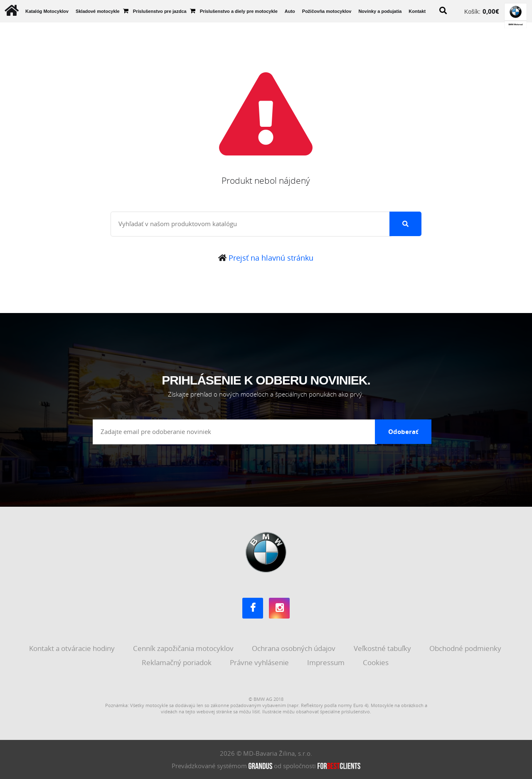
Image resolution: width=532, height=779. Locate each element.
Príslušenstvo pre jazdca (160, 11)
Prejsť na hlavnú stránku (266, 258)
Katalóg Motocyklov (47, 11)
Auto (290, 11)
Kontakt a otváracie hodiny (73, 648)
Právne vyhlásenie (260, 662)
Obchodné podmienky (466, 648)
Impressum (327, 662)
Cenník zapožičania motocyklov (184, 648)
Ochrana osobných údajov (294, 648)
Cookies (377, 662)
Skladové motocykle (98, 11)
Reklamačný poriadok (177, 662)
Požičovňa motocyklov (327, 11)
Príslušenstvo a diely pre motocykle (239, 11)
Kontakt (417, 11)
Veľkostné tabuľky (383, 648)
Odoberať (403, 431)
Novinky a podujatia (380, 11)
